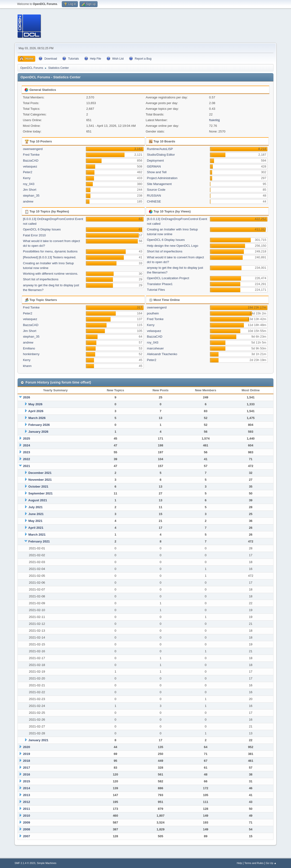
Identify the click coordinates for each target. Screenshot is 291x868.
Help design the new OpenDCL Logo (173, 246)
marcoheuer (155, 348)
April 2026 (36, 411)
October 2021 (38, 487)
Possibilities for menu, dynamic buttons (50, 251)
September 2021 (40, 493)
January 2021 (38, 740)
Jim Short (30, 190)
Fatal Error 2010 (34, 235)
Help (239, 863)
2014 (27, 788)
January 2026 (38, 432)
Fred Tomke (31, 155)
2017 (27, 768)
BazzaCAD (31, 161)
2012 (27, 802)
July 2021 (36, 507)
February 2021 (39, 541)
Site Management (159, 184)
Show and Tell (157, 172)
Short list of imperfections (41, 279)
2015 (27, 781)
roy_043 (29, 184)
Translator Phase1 (160, 284)
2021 (27, 466)
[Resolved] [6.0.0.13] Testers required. (50, 257)
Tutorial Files (156, 290)
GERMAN (154, 166)
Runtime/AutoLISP (160, 149)
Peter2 (28, 172)
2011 (27, 809)
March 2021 (37, 535)
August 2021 (38, 500)
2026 (27, 397)
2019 (27, 754)
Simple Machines (47, 863)
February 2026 (39, 425)
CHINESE (154, 201)
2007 (27, 836)
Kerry (27, 178)
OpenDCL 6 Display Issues (42, 229)
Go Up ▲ (271, 863)
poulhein (153, 313)
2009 (27, 822)
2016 (27, 774)
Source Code (156, 190)
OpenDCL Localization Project (168, 278)
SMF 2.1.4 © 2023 (25, 863)
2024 (27, 445)
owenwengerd (33, 149)
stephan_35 (31, 196)
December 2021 (40, 473)
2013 (27, 795)
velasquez (30, 166)
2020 (27, 747)
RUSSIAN (154, 196)
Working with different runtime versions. (51, 274)
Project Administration (162, 178)
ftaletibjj (214, 120)
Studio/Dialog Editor (161, 155)
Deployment (155, 161)
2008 (27, 829)
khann (27, 366)
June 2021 (36, 514)
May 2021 (35, 521)
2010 (27, 816)
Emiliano (29, 348)
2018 (27, 761)
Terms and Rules (254, 863)
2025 (27, 438)
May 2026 (35, 404)
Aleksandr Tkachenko (162, 354)
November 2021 (40, 480)
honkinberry (31, 354)
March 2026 (37, 418)
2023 (27, 452)
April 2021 (36, 528)
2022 (27, 459)
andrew (28, 201)
